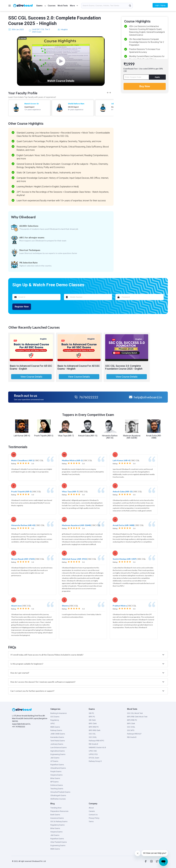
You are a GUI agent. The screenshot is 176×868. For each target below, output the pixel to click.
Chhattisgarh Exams (58, 795)
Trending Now (56, 808)
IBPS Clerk (93, 723)
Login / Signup (160, 5)
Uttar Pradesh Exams (59, 842)
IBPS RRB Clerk (95, 730)
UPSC (53, 723)
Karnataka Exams (57, 737)
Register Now (22, 307)
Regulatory (55, 720)
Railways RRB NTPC (96, 741)
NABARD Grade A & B (97, 747)
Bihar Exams (55, 778)
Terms (91, 821)
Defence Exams (57, 785)
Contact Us (93, 815)
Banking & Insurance (58, 713)
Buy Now (145, 86)
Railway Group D (95, 761)
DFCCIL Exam (94, 758)
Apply (157, 77)
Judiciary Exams (57, 744)
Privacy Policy (94, 818)
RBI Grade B (93, 744)
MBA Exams (55, 727)
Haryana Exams (56, 775)
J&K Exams (55, 758)
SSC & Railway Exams (59, 821)
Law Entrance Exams (58, 747)
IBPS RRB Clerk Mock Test (137, 717)
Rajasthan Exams (57, 765)
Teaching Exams (57, 789)
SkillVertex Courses (58, 799)
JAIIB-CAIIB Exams (58, 734)
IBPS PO (92, 717)
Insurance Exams (57, 818)
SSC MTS (131, 730)
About (91, 808)
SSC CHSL (93, 737)
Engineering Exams (58, 754)
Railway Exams (56, 730)
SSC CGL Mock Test (135, 713)
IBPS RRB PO (94, 727)
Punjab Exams (56, 771)
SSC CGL (92, 734)
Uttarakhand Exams (58, 768)
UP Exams (54, 761)
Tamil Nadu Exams (58, 741)
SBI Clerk (92, 720)
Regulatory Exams (57, 825)
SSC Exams (55, 717)
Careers (92, 811)
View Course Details (31, 377)
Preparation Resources (59, 811)
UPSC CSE (93, 751)
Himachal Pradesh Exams (60, 792)
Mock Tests (63, 6)
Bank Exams (55, 815)
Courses (52, 6)
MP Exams (54, 782)
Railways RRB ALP (134, 734)
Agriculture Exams (58, 751)
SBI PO (91, 713)
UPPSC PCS (93, 754)
